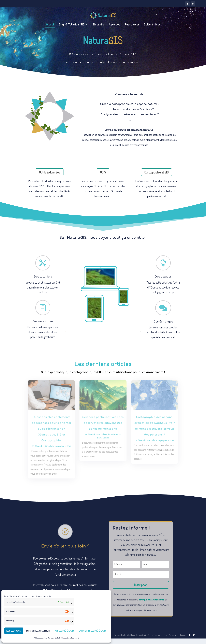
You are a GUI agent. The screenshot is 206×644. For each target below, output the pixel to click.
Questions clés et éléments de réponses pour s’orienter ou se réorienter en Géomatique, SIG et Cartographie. (55, 434)
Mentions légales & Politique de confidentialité (63, 638)
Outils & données (50, 178)
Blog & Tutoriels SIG (72, 25)
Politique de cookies (40, 638)
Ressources (132, 25)
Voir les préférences (64, 631)
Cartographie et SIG (157, 178)
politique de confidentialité (151, 605)
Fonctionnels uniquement (38, 631)
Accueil (50, 25)
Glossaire (99, 25)
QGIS (103, 178)
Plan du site (173, 640)
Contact (183, 640)
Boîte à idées (152, 25)
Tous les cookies (14, 631)
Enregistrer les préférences (93, 631)
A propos (115, 25)
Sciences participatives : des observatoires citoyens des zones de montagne (103, 429)
